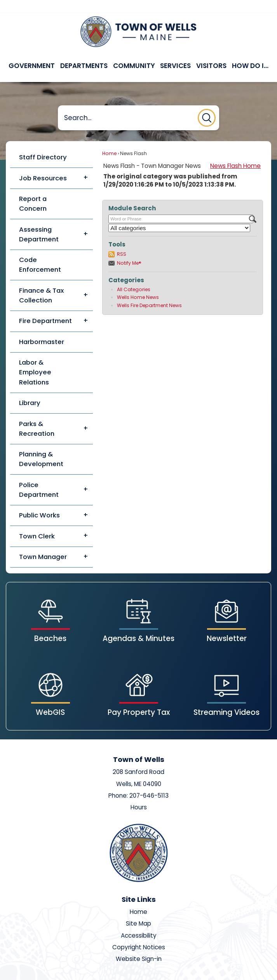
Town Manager (43, 543)
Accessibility (139, 922)
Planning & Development (41, 446)
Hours (139, 794)
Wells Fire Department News (149, 292)
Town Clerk (37, 523)
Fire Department (45, 307)
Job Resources (43, 165)
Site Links (139, 886)
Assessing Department (39, 221)
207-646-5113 (149, 782)
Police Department (39, 476)
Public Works (39, 502)
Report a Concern (33, 190)
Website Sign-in (139, 946)
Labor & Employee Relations (35, 359)
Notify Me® (129, 250)
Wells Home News (138, 284)
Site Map (138, 910)
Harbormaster (42, 328)
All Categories (134, 276)
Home (109, 140)
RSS (122, 241)
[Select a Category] (179, 215)
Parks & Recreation (37, 415)
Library (30, 390)
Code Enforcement (40, 251)
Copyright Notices (139, 934)
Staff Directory (43, 144)
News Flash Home (235, 153)
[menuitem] (32, 53)
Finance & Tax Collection (41, 282)
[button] (207, 105)
